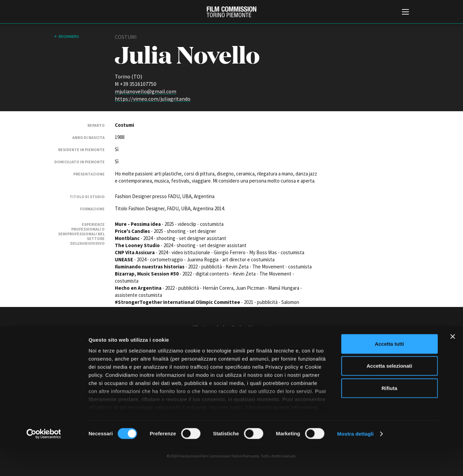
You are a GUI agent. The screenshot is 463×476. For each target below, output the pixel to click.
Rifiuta (390, 417)
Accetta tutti (390, 373)
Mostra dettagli (355, 463)
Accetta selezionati (389, 395)
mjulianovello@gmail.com (146, 91)
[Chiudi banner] (453, 365)
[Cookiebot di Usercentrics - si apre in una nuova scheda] (44, 463)
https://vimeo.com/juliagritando (153, 99)
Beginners (69, 36)
